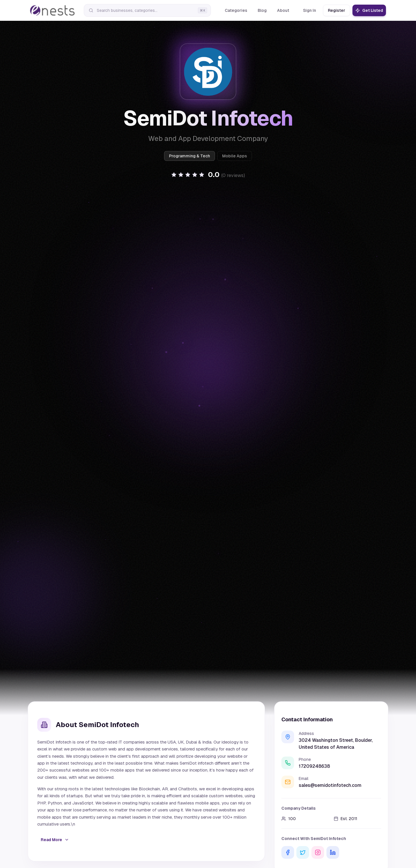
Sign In (310, 10)
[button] (208, 175)
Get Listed (369, 10)
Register (337, 10)
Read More (55, 840)
